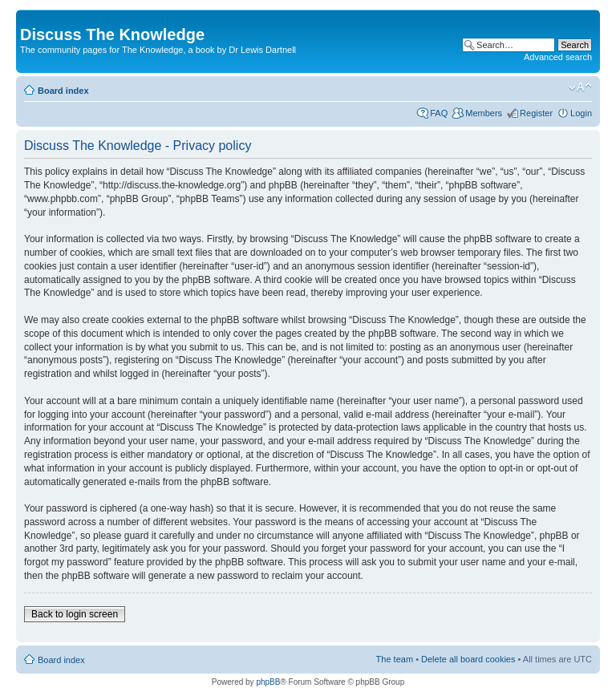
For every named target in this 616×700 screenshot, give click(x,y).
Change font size (580, 87)
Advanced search (558, 57)
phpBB (268, 682)
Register (536, 113)
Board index (63, 91)
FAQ (439, 113)
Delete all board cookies (468, 659)
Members (484, 113)
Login (581, 113)
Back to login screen (75, 614)
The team (395, 659)
